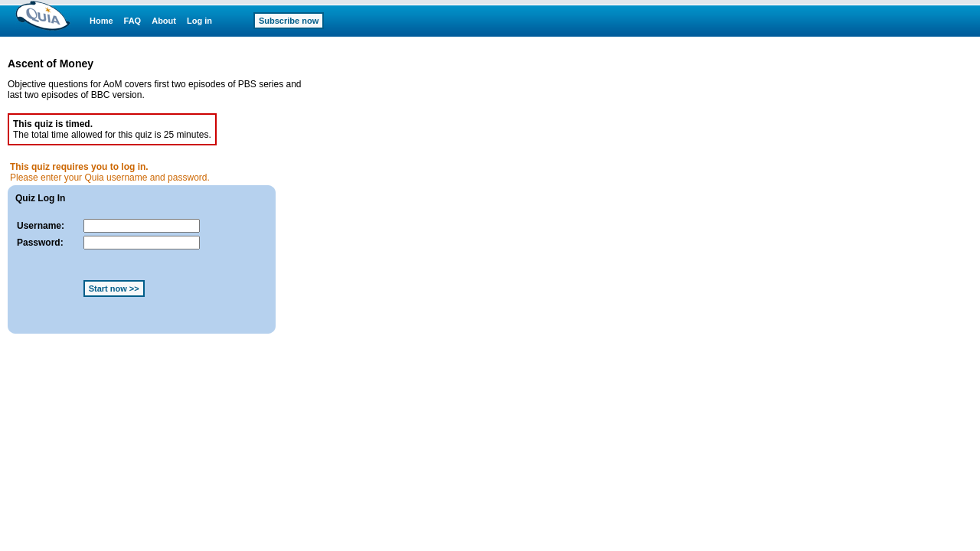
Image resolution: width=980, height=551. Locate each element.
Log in (199, 21)
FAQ (133, 21)
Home (101, 21)
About (164, 21)
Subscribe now (289, 21)
